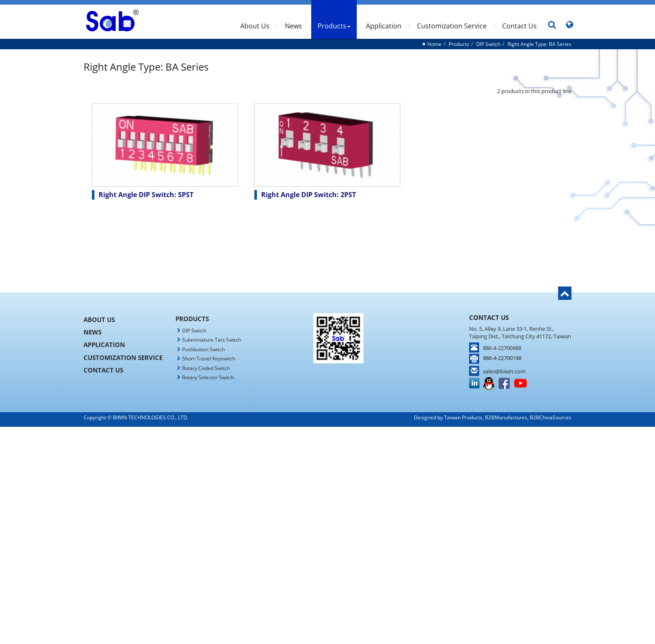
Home (434, 44)
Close (327, 431)
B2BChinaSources (551, 417)
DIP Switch (488, 44)
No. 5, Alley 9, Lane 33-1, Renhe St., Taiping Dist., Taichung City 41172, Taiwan (520, 333)
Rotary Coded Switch (206, 368)
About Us (255, 26)
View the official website (347, 506)
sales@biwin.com (504, 371)
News (293, 26)
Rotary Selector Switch (208, 377)
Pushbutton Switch (203, 349)
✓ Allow (327, 448)
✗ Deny (327, 456)
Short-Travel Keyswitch (209, 359)
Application (384, 26)
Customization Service (452, 26)
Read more (293, 506)
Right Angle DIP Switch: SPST (146, 195)
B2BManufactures (506, 417)
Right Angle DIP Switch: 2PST (308, 195)
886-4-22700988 (502, 348)
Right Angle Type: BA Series (539, 44)
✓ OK (439, 640)
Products (334, 26)
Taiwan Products (463, 417)
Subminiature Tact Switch (212, 340)
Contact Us (519, 26)
